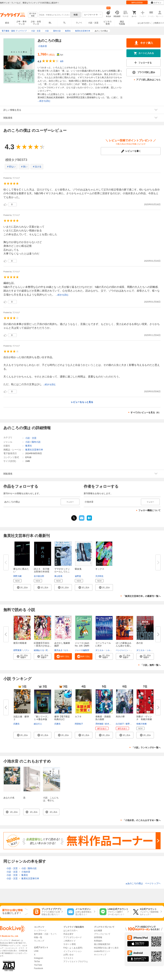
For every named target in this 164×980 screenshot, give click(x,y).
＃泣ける (37, 167)
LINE (36, 951)
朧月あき (58, 650)
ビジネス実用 (108, 23)
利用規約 (98, 941)
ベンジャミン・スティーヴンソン (131, 650)
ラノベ (79, 23)
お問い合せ (69, 955)
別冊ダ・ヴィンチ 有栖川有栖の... (144, 719)
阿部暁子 (79, 724)
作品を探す (69, 934)
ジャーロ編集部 (82, 650)
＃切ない (11, 167)
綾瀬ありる (39, 650)
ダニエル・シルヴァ (105, 650)
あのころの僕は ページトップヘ (143, 883)
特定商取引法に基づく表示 (106, 948)
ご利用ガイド (158, 23)
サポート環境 (70, 944)
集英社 (29, 446)
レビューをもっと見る (82, 402)
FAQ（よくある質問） (74, 948)
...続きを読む (44, 101)
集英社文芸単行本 (34, 450)
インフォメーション (73, 951)
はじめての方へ (144, 23)
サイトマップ (100, 955)
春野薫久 (130, 724)
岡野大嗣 (17, 576)
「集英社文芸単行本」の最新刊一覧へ (142, 596)
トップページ (40, 931)
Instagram (39, 958)
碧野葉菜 (17, 650)
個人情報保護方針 (102, 944)
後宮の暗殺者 (20, 643)
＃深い (24, 167)
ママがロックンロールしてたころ (62, 572)
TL (64, 23)
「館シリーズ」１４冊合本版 (42, 718)
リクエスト (69, 958)
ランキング (39, 941)
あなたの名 (9, 798)
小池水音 (43, 46)
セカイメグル (70, 650)
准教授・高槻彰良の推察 (103, 718)
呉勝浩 (16, 724)
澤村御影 (99, 724)
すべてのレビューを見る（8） (146, 412)
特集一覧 (38, 937)
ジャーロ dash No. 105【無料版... (82, 646)
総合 (7, 23)
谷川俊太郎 (39, 576)
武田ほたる (51, 650)
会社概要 (98, 931)
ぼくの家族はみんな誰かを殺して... (124, 646)
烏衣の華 (120, 717)
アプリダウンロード (73, 937)
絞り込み (33, 15)
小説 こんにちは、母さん (51, 799)
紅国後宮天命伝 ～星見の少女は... (43, 644)
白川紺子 (120, 724)
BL (50, 23)
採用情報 (98, 937)
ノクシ (26, 650)
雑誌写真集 (122, 23)
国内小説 (36, 442)
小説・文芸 (93, 23)
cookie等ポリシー (102, 951)
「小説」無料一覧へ (151, 665)
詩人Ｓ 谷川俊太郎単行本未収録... (42, 572)
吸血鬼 (78, 569)
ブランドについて (102, 934)
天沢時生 (99, 576)
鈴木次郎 (109, 724)
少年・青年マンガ (22, 23)
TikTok (37, 962)
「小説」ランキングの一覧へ (146, 748)
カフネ (78, 717)
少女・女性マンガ (36, 23)
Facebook (39, 968)
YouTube (38, 965)
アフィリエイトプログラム (76, 962)
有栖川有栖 (141, 724)
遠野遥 (78, 576)
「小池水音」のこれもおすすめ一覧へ (142, 820)
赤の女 (140, 643)
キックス (100, 569)
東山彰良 (58, 576)
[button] (22, 587)
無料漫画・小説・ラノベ (45, 934)
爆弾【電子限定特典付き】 (62, 718)
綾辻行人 (38, 724)
